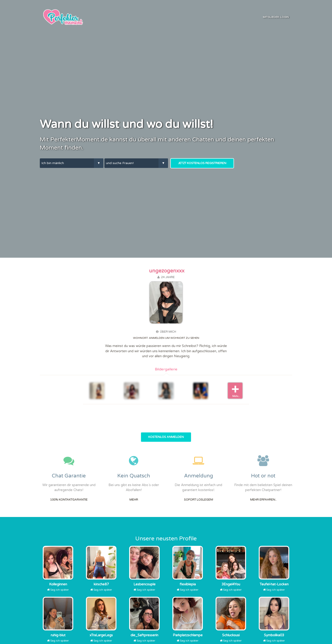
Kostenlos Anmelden (166, 437)
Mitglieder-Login (276, 17)
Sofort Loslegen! (199, 500)
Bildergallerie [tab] (166, 369)
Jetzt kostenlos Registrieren (202, 163)
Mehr (134, 500)
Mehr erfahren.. (263, 500)
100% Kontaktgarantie (69, 500)
